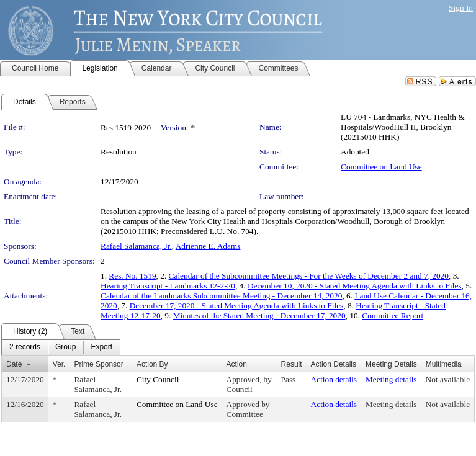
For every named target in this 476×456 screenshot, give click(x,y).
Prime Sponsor (98, 364)
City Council (158, 379)
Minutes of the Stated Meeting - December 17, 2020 (259, 315)
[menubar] (61, 347)
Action (237, 364)
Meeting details (391, 379)
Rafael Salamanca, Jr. (136, 246)
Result (292, 364)
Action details (334, 379)
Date (14, 364)
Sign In (461, 8)
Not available (448, 379)
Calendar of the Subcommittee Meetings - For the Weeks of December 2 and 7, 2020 (309, 276)
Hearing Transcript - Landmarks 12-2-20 (168, 286)
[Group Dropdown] (65, 347)
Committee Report (393, 315)
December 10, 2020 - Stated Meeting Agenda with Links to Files (355, 286)
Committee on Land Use (381, 167)
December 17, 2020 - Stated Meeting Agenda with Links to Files (237, 306)
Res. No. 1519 (132, 276)
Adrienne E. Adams (208, 246)
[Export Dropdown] (101, 347)
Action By (152, 364)
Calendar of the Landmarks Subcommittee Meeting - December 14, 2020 (221, 296)
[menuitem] (25, 347)
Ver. (59, 364)
